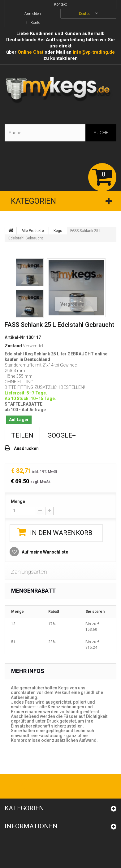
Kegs (58, 231)
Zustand (13, 346)
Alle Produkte (33, 231)
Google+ (62, 435)
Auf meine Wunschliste (44, 552)
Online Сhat (30, 52)
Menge (18, 501)
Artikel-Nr (15, 337)
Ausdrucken (26, 448)
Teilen (22, 435)
